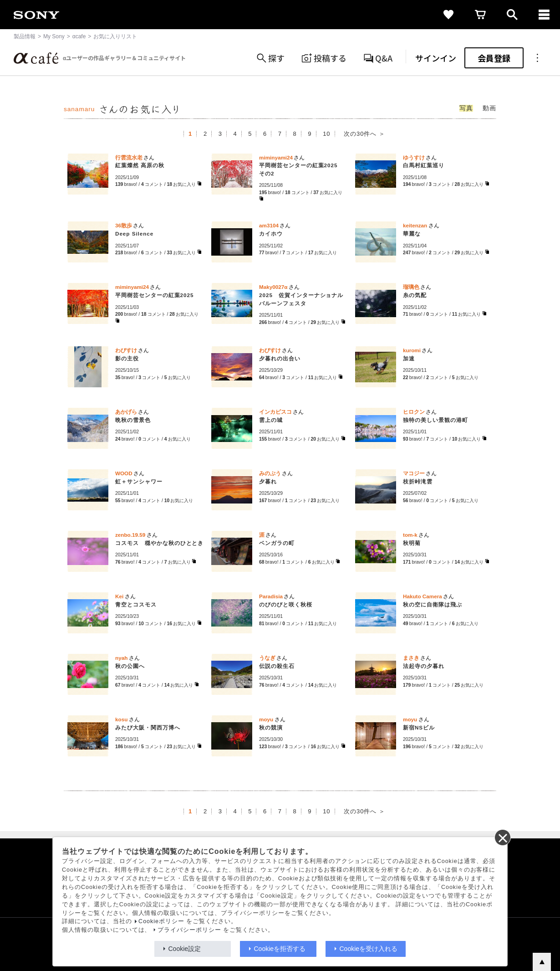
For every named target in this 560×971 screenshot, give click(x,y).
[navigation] (544, 15)
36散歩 (124, 225)
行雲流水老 (129, 157)
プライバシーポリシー (189, 930)
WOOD (124, 473)
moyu (266, 719)
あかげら (126, 412)
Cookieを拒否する (280, 949)
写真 (466, 108)
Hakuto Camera (423, 596)
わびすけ (126, 350)
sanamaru (79, 109)
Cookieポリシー (161, 921)
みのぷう (270, 473)
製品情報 (25, 36)
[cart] (480, 15)
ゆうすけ (414, 157)
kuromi (412, 350)
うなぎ (267, 658)
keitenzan (415, 225)
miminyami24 (276, 157)
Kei (119, 596)
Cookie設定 (185, 949)
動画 (489, 108)
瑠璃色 (411, 287)
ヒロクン (414, 412)
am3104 (269, 225)
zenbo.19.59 (130, 535)
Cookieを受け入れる (369, 949)
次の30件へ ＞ (364, 134)
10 (326, 134)
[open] (512, 15)
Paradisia (271, 596)
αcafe (79, 36)
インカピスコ (275, 412)
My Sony (54, 36)
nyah (121, 658)
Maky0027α (273, 287)
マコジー (414, 473)
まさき (411, 658)
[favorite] (448, 15)
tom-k (410, 535)
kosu (121, 719)
